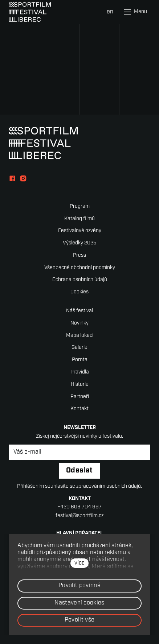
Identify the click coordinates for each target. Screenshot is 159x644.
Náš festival (79, 311)
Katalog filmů (79, 219)
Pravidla (80, 372)
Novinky (79, 323)
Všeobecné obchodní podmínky (80, 268)
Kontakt (79, 409)
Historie (80, 385)
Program (80, 207)
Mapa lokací (80, 336)
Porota (80, 360)
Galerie (79, 348)
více (79, 563)
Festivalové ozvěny (80, 231)
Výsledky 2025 (79, 243)
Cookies (79, 292)
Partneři (80, 397)
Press (79, 255)
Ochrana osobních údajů (80, 280)
